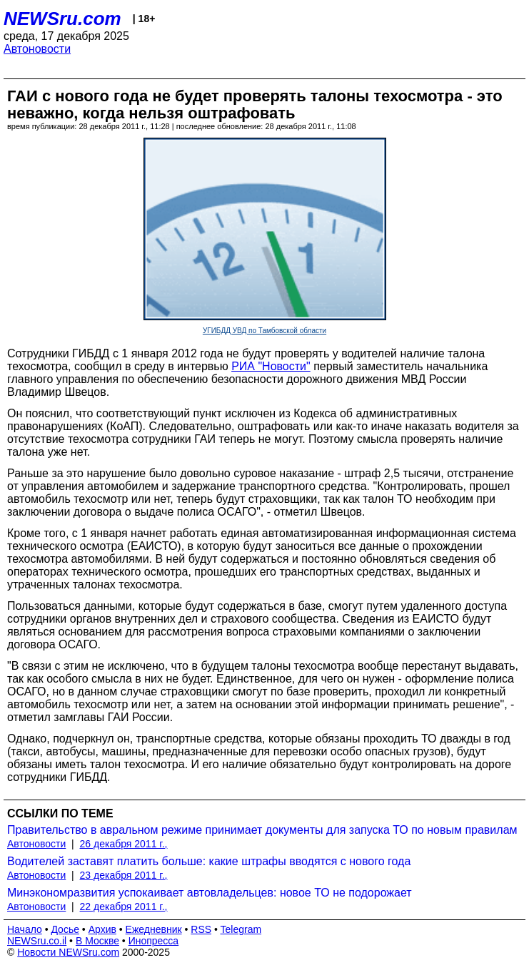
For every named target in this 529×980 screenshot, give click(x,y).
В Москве (97, 941)
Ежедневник (154, 929)
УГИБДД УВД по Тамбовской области (264, 331)
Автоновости (37, 49)
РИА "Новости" (271, 366)
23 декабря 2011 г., (124, 875)
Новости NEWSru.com (68, 952)
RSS (201, 929)
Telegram (241, 929)
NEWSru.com (62, 19)
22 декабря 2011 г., (124, 907)
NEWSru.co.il (37, 941)
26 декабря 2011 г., (124, 844)
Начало (25, 929)
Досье (65, 929)
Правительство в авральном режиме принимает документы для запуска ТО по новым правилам (262, 830)
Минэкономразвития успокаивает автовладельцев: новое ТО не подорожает (210, 893)
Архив (102, 929)
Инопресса (154, 941)
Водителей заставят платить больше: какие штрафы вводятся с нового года (209, 861)
